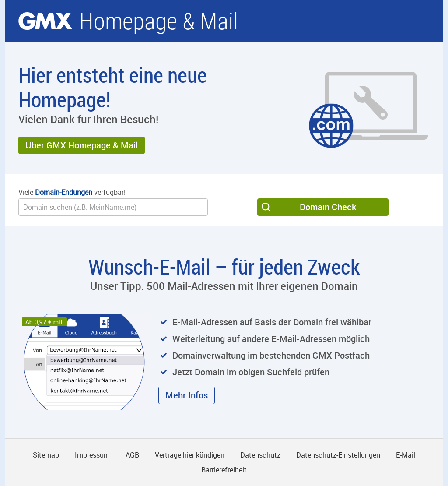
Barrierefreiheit (224, 470)
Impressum (92, 455)
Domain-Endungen (64, 192)
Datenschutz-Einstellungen (338, 455)
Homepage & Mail (159, 21)
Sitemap (46, 455)
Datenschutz (260, 455)
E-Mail (406, 455)
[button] (82, 145)
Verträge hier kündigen (190, 455)
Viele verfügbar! (72, 192)
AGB (132, 455)
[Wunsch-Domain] (113, 207)
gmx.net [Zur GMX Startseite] (45, 21)
